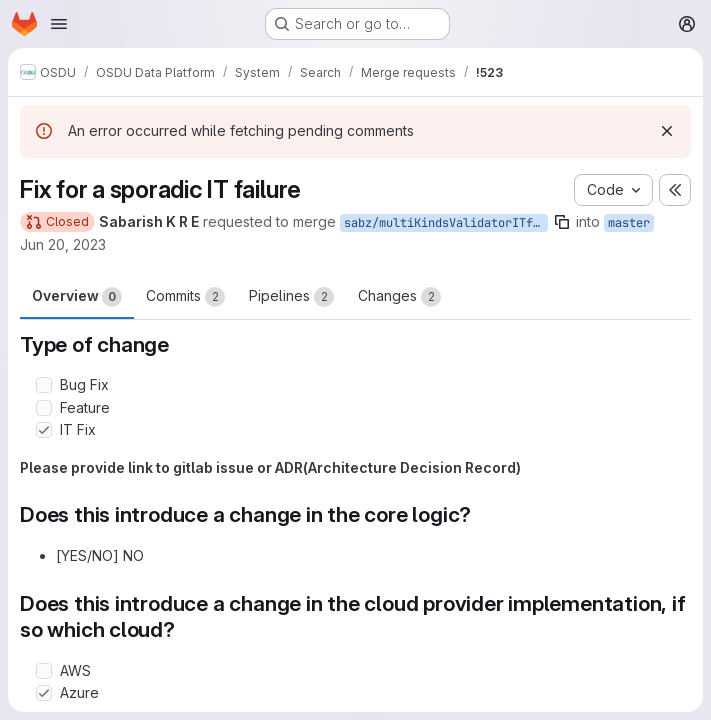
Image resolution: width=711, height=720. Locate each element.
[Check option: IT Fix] (44, 430)
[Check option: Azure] (44, 693)
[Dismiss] (667, 131)
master (629, 223)
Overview (77, 297)
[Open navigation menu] (59, 24)
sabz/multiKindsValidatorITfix (445, 223)
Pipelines (291, 297)
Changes (399, 297)
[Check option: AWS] (44, 671)
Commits (185, 297)
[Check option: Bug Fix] (44, 385)
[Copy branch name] (562, 222)
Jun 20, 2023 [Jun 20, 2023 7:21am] (63, 244)
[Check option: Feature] (44, 408)
